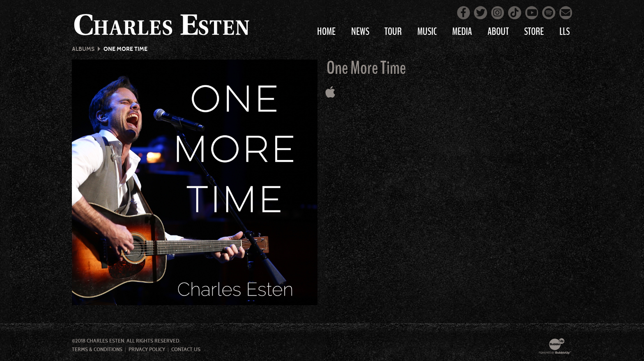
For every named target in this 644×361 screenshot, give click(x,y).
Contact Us (186, 350)
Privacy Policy (147, 350)
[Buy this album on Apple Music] (330, 92)
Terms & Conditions (97, 350)
